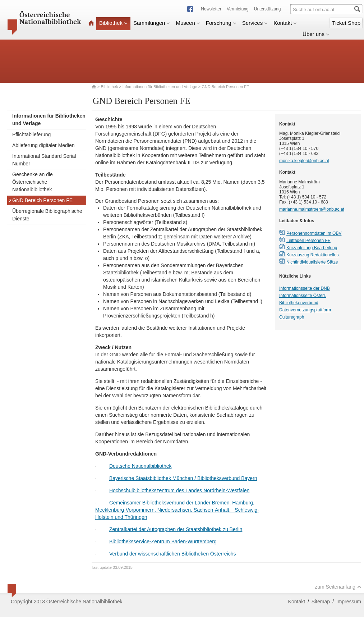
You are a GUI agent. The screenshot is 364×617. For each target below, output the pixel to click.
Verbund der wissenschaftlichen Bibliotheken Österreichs (173, 554)
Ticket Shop (346, 23)
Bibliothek (113, 23)
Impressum (349, 602)
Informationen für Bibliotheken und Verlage (160, 87)
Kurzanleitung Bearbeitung (312, 248)
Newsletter (211, 9)
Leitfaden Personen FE (308, 241)
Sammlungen (152, 23)
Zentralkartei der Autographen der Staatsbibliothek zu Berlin (176, 529)
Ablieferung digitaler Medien (43, 145)
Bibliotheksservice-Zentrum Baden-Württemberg (163, 541)
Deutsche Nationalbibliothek (140, 466)
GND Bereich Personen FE (41, 200)
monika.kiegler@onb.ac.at (304, 161)
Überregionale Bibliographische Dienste (47, 215)
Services (255, 23)
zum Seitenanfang (338, 587)
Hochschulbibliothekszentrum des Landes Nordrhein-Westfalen (179, 490)
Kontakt (285, 23)
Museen (188, 23)
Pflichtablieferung (31, 134)
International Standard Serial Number (44, 160)
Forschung (221, 23)
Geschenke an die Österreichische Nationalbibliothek (33, 182)
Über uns (316, 34)
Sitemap (321, 602)
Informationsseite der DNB (305, 288)
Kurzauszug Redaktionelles (312, 255)
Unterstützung (268, 9)
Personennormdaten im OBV (314, 233)
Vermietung (238, 9)
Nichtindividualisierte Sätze (312, 262)
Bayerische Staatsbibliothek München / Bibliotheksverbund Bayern (183, 478)
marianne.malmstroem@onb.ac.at (312, 209)
